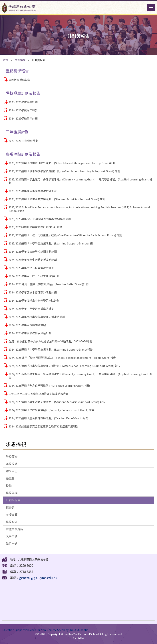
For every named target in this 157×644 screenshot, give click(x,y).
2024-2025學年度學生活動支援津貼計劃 (33, 260)
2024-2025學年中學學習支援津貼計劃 (31, 309)
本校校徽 (12, 464)
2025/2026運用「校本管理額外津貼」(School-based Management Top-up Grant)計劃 (62, 163)
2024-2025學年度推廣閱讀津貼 (27, 325)
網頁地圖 (40, 634)
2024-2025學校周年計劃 (23, 118)
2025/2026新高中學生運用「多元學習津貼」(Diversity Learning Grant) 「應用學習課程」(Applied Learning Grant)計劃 (80, 181)
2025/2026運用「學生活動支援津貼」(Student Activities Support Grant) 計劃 (57, 199)
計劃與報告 (13, 500)
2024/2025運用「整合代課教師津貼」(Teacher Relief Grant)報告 (48, 418)
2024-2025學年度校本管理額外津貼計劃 (33, 292)
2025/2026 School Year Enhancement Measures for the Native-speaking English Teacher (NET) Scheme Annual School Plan (79, 209)
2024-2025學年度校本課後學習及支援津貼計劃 (37, 317)
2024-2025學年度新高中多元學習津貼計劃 (34, 300)
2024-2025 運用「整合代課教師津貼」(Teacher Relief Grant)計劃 (49, 284)
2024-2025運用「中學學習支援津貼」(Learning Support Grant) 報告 (51, 349)
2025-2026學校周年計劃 (23, 102)
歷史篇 (10, 478)
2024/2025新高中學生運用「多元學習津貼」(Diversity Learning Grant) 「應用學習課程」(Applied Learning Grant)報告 (80, 376)
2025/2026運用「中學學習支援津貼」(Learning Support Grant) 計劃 (51, 243)
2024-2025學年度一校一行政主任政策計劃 (34, 276)
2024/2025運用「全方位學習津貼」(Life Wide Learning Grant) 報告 (50, 385)
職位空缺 (12, 544)
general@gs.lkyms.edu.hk (38, 578)
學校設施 (12, 522)
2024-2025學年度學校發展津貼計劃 (30, 333)
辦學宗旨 (12, 471)
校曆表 (10, 507)
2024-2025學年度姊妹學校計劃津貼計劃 (33, 251)
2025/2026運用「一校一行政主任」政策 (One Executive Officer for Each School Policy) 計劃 (65, 235)
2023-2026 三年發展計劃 (23, 141)
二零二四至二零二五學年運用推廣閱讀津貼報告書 (39, 394)
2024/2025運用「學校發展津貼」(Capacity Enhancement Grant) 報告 (51, 410)
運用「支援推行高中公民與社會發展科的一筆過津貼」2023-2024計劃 (50, 341)
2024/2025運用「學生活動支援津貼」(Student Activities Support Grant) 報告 (57, 402)
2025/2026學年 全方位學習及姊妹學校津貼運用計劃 (40, 219)
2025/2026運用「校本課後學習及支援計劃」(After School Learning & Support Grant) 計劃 (64, 171)
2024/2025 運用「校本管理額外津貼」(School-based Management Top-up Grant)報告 (62, 358)
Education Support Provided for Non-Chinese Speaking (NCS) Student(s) (46, 630)
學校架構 (12, 493)
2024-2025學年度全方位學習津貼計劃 (31, 268)
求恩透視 (20, 60)
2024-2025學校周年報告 (23, 110)
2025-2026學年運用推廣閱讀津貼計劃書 (33, 191)
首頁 (6, 60)
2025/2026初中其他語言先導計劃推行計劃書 (35, 227)
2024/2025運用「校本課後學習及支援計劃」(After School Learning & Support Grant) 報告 (64, 366)
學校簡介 (12, 456)
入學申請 (12, 536)
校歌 (9, 485)
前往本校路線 (15, 529)
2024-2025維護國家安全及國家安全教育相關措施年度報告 (44, 426)
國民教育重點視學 (19, 80)
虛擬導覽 (12, 515)
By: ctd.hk (78, 638)
